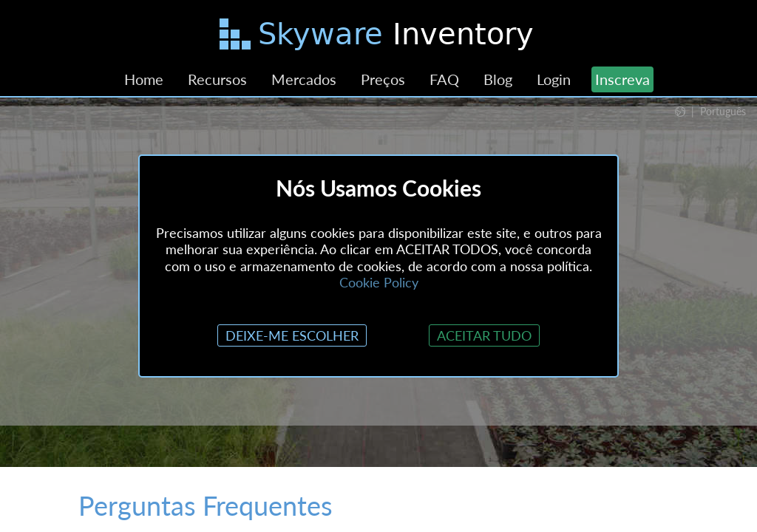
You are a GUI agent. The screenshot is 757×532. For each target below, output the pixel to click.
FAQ (444, 79)
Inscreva (622, 79)
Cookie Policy (379, 282)
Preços (383, 79)
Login (554, 79)
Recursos (217, 79)
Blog (498, 79)
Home (144, 79)
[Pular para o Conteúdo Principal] (378, 37)
